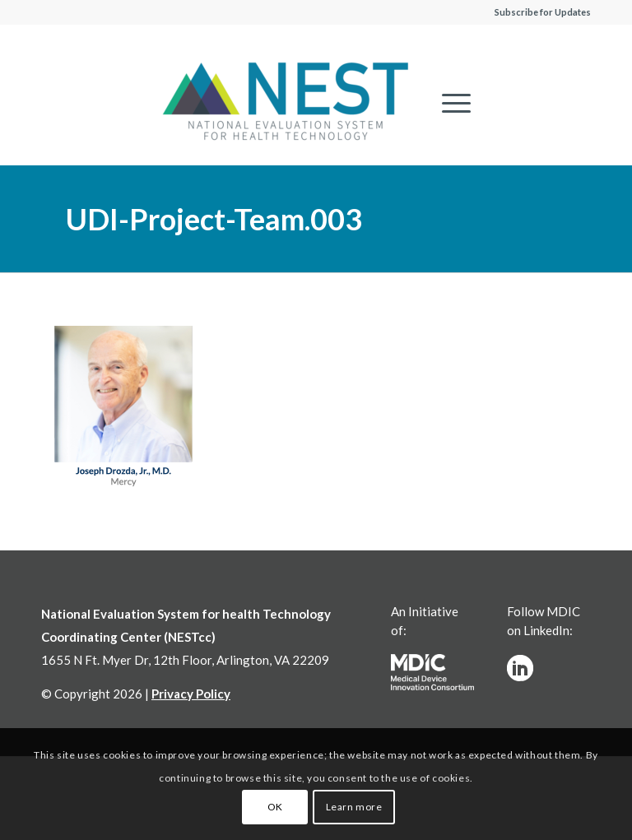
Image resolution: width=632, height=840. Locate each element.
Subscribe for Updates (543, 12)
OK (275, 807)
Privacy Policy (191, 694)
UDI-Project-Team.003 (214, 219)
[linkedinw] (520, 668)
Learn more (354, 807)
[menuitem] (448, 103)
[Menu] (448, 103)
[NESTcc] (286, 103)
